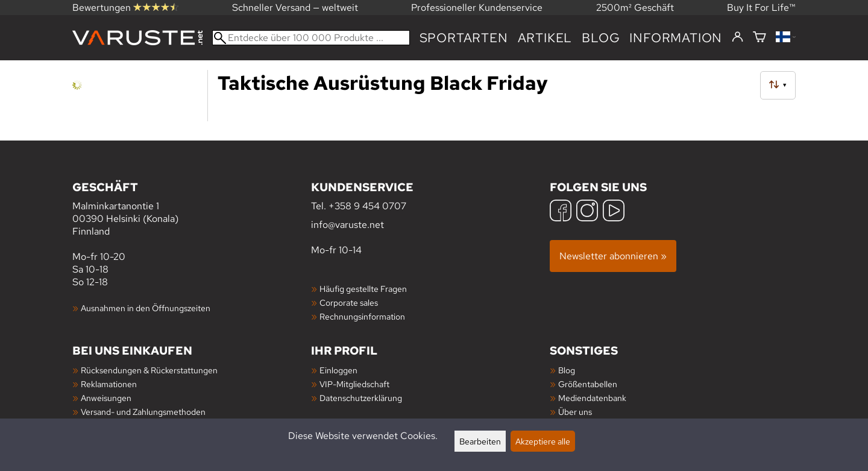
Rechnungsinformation (362, 316)
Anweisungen (106, 398)
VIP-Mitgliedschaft (354, 384)
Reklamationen (109, 384)
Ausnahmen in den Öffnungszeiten (146, 308)
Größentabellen (588, 384)
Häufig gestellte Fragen (363, 289)
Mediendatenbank (592, 398)
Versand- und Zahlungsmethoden (143, 412)
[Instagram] (587, 212)
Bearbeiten (480, 441)
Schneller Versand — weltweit (295, 8)
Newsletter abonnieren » (613, 256)
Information (676, 38)
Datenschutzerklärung (361, 398)
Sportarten (464, 38)
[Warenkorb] (759, 38)
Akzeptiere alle (543, 441)
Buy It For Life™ (761, 8)
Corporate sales (349, 302)
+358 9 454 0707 (367, 206)
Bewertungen (125, 8)
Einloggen (338, 370)
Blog (601, 38)
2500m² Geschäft (635, 8)
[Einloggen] (737, 37)
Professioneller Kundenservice (477, 8)
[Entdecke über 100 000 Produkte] (311, 38)
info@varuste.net (348, 225)
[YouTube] (614, 212)
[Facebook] (561, 212)
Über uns (575, 412)
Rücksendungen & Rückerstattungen (149, 370)
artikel (545, 38)
